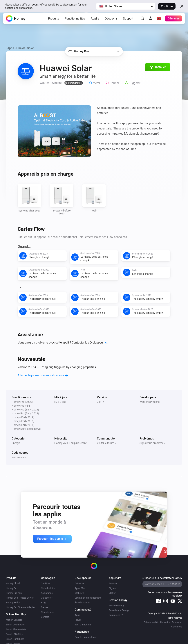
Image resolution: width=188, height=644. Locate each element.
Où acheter (47, 598)
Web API (79, 593)
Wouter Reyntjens (150, 402)
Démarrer (80, 583)
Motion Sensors (14, 620)
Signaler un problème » (152, 443)
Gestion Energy (116, 605)
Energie (16, 443)
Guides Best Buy (16, 614)
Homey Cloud (13, 583)
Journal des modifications (88, 598)
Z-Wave (113, 583)
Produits (54, 21)
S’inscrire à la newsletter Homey (162, 578)
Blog (43, 603)
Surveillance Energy (119, 610)
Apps (11, 48)
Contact (45, 617)
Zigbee (112, 588)
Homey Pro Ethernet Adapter (20, 607)
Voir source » (19, 457)
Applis (95, 21)
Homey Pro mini (14, 593)
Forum (78, 620)
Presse (45, 607)
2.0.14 (101, 402)
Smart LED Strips (15, 634)
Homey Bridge (13, 603)
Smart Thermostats (16, 629)
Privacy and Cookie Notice (157, 622)
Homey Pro (12, 588)
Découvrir (111, 21)
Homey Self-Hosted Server (20, 598)
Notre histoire (48, 588)
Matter (112, 593)
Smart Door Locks (15, 625)
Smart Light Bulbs (15, 639)
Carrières (46, 583)
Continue (167, 6)
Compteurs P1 (116, 615)
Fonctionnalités (75, 21)
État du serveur (82, 603)
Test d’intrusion (83, 625)
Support (128, 21)
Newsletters (47, 612)
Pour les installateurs (86, 637)
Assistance (47, 593)
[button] (126, 6)
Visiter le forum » (106, 443)
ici (106, 343)
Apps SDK (80, 588)
